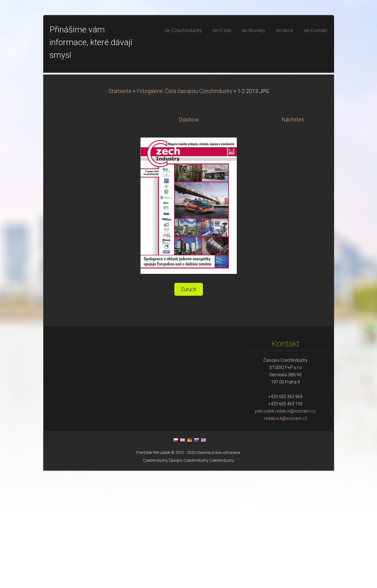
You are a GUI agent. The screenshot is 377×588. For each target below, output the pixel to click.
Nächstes (293, 237)
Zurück (189, 407)
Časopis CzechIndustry (188, 578)
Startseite (120, 209)
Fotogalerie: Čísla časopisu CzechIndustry (184, 209)
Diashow (189, 237)
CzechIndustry (155, 578)
